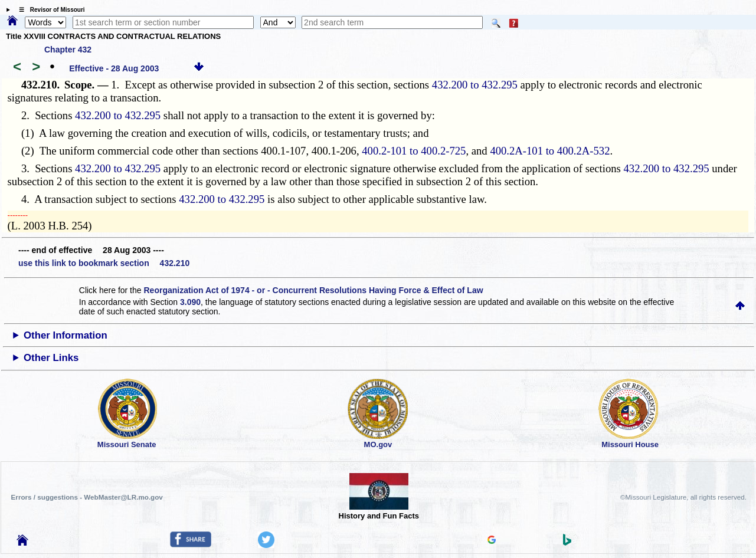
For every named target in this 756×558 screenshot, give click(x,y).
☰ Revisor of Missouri (49, 10)
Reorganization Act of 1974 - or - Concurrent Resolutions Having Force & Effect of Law (313, 290)
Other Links (51, 358)
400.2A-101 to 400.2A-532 (550, 151)
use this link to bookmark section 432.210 (104, 263)
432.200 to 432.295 (475, 85)
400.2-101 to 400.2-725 (414, 151)
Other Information (66, 335)
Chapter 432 (68, 50)
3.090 (190, 302)
